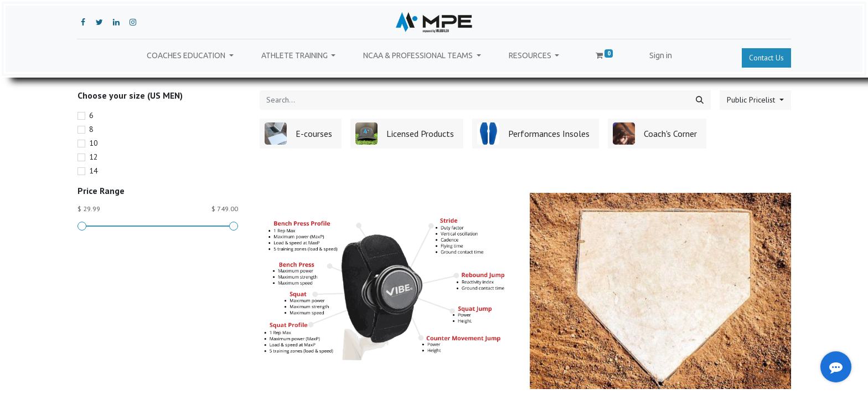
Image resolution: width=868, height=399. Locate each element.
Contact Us (766, 58)
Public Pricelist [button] (752, 100)
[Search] (700, 100)
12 (94, 157)
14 (94, 171)
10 (94, 143)
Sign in (661, 55)
